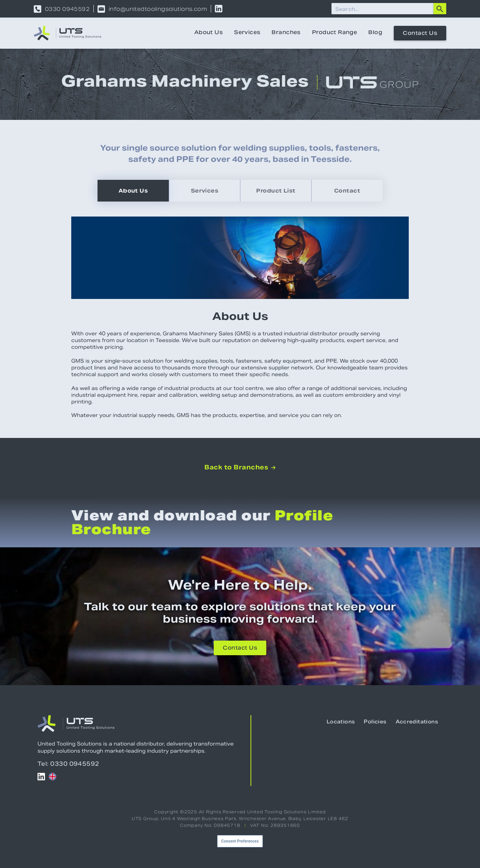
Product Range (334, 33)
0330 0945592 (67, 9)
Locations (341, 722)
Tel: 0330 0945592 (68, 764)
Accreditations (417, 722)
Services (247, 33)
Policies (375, 722)
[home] (67, 33)
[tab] (133, 191)
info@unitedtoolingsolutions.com (158, 9)
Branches (286, 33)
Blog (375, 33)
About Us (208, 33)
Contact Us (420, 34)
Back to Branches (240, 468)
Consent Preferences (240, 841)
